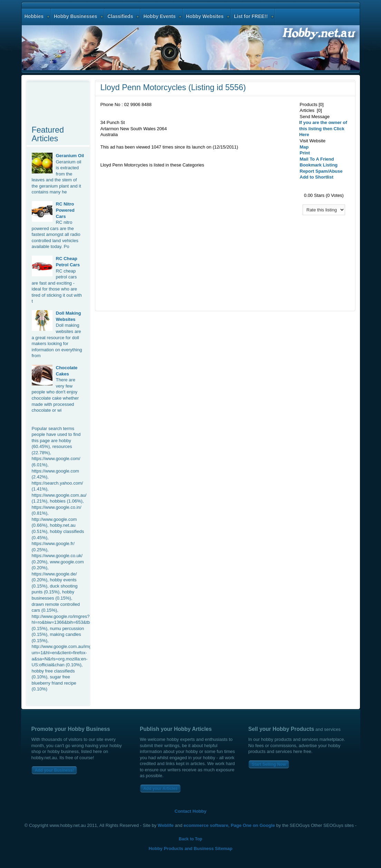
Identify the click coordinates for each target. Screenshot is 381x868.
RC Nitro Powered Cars (65, 210)
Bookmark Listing (319, 165)
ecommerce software (206, 825)
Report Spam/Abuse (321, 171)
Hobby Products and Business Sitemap (190, 848)
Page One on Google (253, 825)
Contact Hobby (190, 811)
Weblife (166, 825)
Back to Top (191, 839)
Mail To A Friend (317, 159)
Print (305, 153)
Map (304, 147)
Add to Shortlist (317, 177)
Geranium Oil (70, 156)
